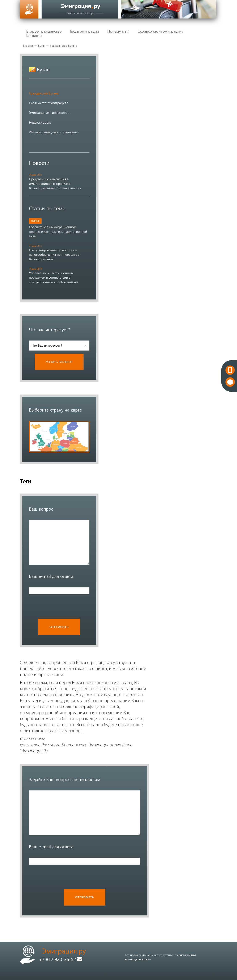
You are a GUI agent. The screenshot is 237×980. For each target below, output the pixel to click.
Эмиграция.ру (64, 951)
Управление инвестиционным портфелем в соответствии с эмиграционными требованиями (53, 277)
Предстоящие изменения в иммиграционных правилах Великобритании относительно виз (55, 183)
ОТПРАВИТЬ (59, 627)
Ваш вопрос (41, 509)
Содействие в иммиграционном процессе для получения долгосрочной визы (58, 231)
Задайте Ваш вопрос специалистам (65, 779)
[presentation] (61, 606)
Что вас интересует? (49, 329)
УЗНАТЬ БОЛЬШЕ (59, 362)
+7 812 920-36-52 (61, 959)
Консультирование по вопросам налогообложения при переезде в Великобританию (54, 255)
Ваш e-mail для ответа (51, 576)
